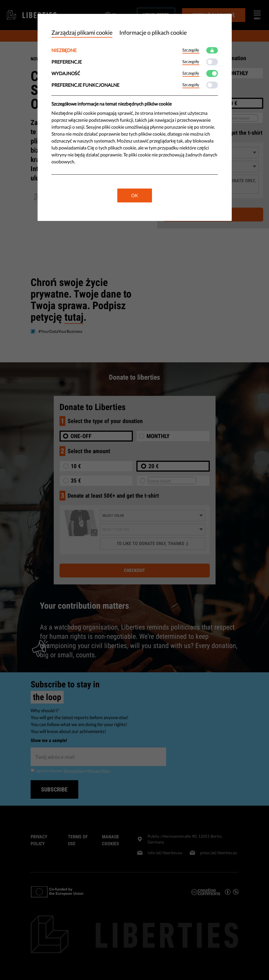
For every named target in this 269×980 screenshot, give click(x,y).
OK (135, 195)
